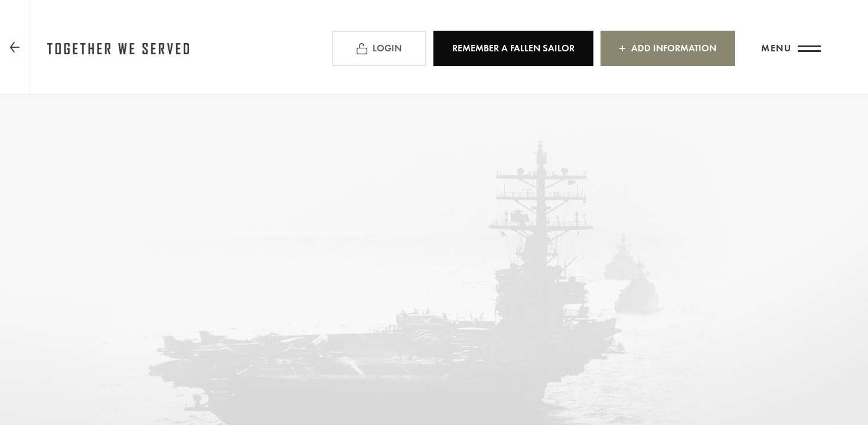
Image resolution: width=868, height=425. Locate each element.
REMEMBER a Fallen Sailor (513, 48)
